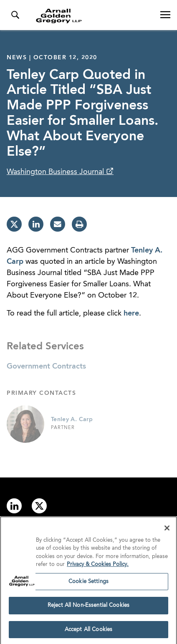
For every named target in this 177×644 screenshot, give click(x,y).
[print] (79, 224)
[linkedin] (36, 224)
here (131, 313)
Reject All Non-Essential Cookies (88, 607)
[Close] (167, 530)
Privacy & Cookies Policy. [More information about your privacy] (98, 567)
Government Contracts (46, 366)
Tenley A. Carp (72, 419)
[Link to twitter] (39, 506)
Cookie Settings (88, 583)
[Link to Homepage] (92, 16)
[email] (58, 224)
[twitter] (14, 224)
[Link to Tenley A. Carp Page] (25, 424)
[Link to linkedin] (14, 506)
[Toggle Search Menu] (15, 15)
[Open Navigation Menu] (165, 15)
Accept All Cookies (88, 632)
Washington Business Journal (56, 172)
